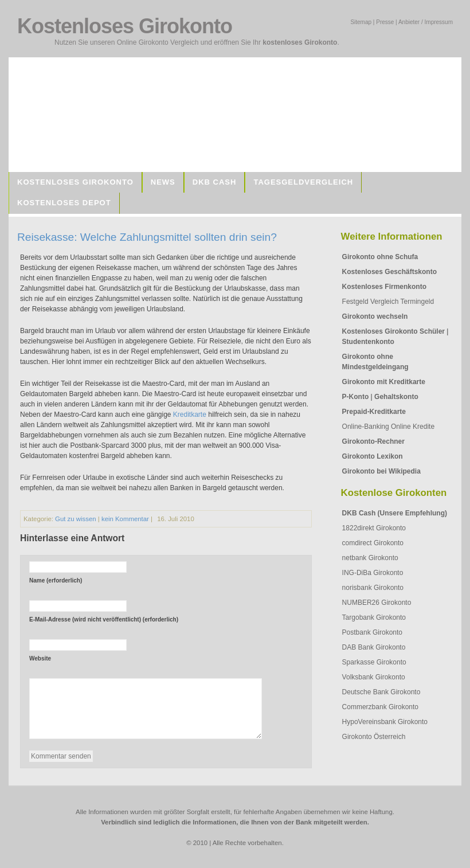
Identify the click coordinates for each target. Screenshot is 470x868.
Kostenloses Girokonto (75, 182)
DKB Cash (215, 182)
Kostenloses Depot (64, 203)
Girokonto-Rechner (373, 441)
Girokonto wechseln (375, 316)
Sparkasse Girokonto (374, 662)
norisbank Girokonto (373, 588)
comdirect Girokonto (373, 543)
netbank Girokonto (370, 558)
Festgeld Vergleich (371, 302)
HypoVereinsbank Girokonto (385, 722)
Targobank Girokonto (374, 617)
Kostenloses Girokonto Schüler (393, 331)
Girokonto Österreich (374, 737)
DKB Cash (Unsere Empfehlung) (395, 513)
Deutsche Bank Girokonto (381, 692)
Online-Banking (366, 427)
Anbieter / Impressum (426, 22)
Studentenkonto (368, 342)
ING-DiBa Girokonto (373, 573)
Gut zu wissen (76, 519)
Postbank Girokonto (372, 632)
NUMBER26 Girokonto (377, 603)
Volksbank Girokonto (374, 677)
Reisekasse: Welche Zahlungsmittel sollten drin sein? (147, 237)
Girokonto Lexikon (373, 456)
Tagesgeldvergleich (303, 182)
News (163, 182)
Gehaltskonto (396, 397)
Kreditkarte (190, 415)
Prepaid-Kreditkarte (374, 412)
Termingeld (417, 302)
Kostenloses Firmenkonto (384, 287)
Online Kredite (413, 427)
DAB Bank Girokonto (374, 647)
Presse (385, 22)
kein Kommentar (125, 519)
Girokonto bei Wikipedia (381, 471)
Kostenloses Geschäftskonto (389, 272)
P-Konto (356, 397)
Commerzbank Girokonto (380, 707)
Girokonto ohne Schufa (380, 257)
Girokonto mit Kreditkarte (384, 382)
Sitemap (361, 22)
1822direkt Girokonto (374, 528)
